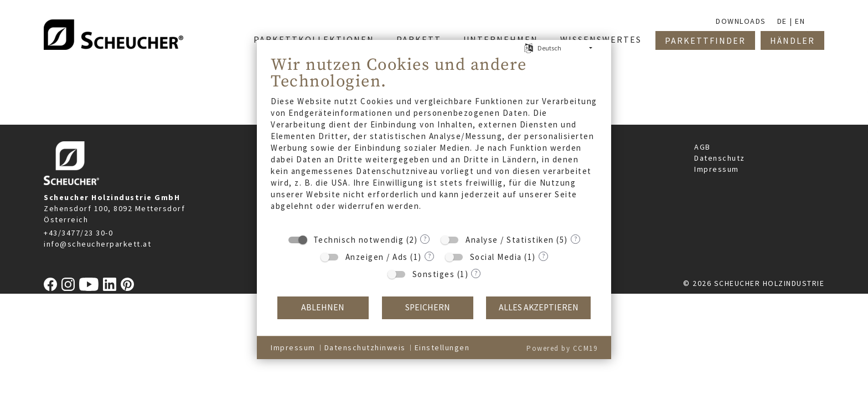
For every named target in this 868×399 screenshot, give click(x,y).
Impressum (717, 169)
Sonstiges (434, 274)
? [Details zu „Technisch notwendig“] (425, 239)
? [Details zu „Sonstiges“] (476, 273)
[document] (434, 141)
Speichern (428, 307)
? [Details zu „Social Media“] (543, 256)
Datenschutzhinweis (365, 347)
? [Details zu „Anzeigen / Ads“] (429, 256)
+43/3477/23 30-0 (78, 233)
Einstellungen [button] (442, 347)
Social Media (496, 257)
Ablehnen (323, 307)
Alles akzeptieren (539, 307)
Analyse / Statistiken (510, 240)
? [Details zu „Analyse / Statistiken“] (575, 239)
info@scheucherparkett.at (97, 244)
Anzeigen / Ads (377, 257)
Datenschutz (720, 158)
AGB (702, 147)
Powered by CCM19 (562, 348)
